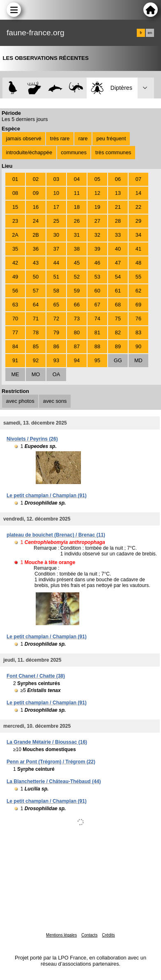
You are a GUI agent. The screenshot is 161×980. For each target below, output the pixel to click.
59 (77, 291)
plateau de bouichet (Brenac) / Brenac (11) (56, 535)
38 (77, 249)
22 (138, 207)
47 (118, 263)
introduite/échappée (29, 152)
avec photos (20, 401)
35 (15, 249)
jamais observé (24, 138)
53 (97, 277)
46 (97, 263)
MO (36, 374)
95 (97, 360)
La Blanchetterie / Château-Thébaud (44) (54, 781)
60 (97, 291)
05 (97, 179)
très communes (113, 152)
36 (36, 249)
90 (138, 346)
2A (15, 235)
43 (36, 263)
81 (97, 332)
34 (138, 235)
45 (77, 263)
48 (138, 263)
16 (36, 207)
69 (138, 305)
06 (118, 179)
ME (15, 374)
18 (77, 207)
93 (56, 360)
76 (138, 319)
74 (97, 319)
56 (15, 291)
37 (56, 249)
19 (97, 207)
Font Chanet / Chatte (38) (36, 676)
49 (15, 277)
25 (56, 221)
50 (36, 277)
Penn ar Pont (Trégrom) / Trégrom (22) (51, 762)
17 (56, 207)
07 (138, 179)
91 (15, 360)
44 (56, 263)
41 (138, 249)
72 (56, 319)
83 (138, 332)
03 (56, 179)
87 (77, 346)
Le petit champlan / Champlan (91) (47, 496)
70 (15, 319)
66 (77, 305)
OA (56, 374)
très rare (60, 138)
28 (118, 221)
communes (74, 152)
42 (15, 263)
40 (118, 249)
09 (36, 193)
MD (138, 360)
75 (118, 319)
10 (56, 193)
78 (36, 332)
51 (56, 277)
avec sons (55, 401)
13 (118, 193)
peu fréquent (111, 138)
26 (77, 221)
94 (77, 360)
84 (15, 346)
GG (118, 360)
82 (118, 332)
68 (118, 305)
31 (77, 235)
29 (138, 221)
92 (36, 360)
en (150, 33)
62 (138, 291)
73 (77, 319)
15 (15, 207)
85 (36, 346)
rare (83, 138)
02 (36, 179)
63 (15, 305)
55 (138, 277)
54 (118, 277)
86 (56, 346)
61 (118, 291)
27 (97, 221)
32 (97, 235)
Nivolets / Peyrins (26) (32, 439)
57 (36, 291)
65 (56, 305)
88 (97, 346)
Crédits (108, 935)
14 (138, 193)
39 (97, 249)
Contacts (89, 935)
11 (77, 193)
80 (77, 332)
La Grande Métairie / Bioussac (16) (47, 742)
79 (56, 332)
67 (97, 305)
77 (15, 332)
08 (15, 193)
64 (36, 305)
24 (36, 221)
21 (118, 207)
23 (15, 221)
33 (118, 235)
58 (56, 291)
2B (36, 235)
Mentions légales (61, 935)
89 (118, 346)
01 (15, 179)
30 (56, 235)
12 (97, 193)
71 (36, 319)
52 (77, 277)
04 (77, 179)
